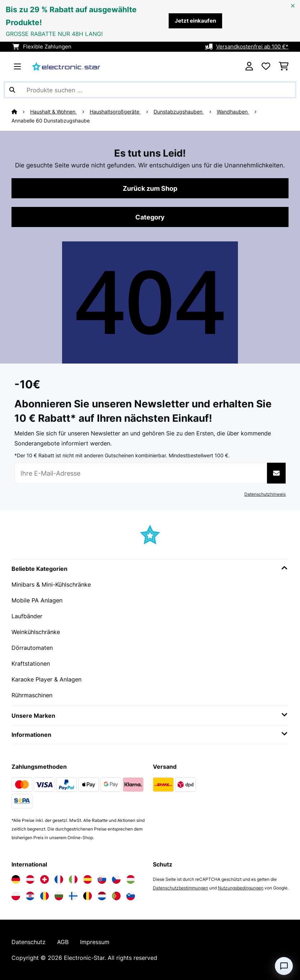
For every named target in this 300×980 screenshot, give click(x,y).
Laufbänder (27, 616)
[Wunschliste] (266, 66)
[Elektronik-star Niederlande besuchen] (102, 896)
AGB (63, 942)
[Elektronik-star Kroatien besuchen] (30, 896)
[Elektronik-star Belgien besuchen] (88, 896)
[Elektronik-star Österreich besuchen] (30, 879)
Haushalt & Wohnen (53, 112)
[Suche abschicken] (12, 90)
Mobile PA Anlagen (37, 600)
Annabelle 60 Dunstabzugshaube (51, 121)
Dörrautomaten (32, 648)
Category (150, 217)
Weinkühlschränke (36, 632)
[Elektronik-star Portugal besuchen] (116, 896)
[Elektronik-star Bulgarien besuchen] (59, 896)
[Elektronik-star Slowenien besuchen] (131, 896)
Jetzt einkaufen (195, 21)
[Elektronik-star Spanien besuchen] (88, 879)
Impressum (95, 942)
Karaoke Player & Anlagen (46, 679)
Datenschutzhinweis (265, 494)
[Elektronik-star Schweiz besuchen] (44, 879)
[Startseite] (21, 112)
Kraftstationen (31, 664)
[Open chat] (284, 966)
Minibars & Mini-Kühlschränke (51, 584)
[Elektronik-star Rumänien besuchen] (44, 896)
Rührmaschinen (32, 695)
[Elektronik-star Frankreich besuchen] (59, 879)
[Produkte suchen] (150, 90)
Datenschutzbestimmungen (181, 888)
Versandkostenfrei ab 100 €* (252, 47)
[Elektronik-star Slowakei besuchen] (102, 879)
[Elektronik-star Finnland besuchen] (73, 896)
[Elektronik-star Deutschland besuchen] (16, 879)
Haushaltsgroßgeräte (115, 112)
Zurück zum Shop (150, 188)
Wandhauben (233, 112)
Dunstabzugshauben (179, 112)
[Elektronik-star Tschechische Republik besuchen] (116, 879)
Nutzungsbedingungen (241, 888)
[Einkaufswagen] (284, 66)
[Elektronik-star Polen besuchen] (16, 896)
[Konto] (249, 66)
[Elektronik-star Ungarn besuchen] (131, 879)
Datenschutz (29, 942)
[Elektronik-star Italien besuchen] (73, 879)
